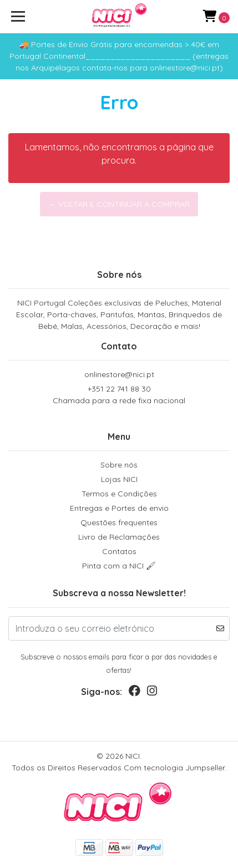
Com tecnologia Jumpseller (174, 768)
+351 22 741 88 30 (119, 395)
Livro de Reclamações (119, 537)
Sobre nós (119, 465)
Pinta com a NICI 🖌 (119, 566)
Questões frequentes (119, 522)
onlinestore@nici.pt (119, 374)
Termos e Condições (119, 494)
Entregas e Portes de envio (119, 508)
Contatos (119, 551)
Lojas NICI (119, 479)
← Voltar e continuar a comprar (119, 204)
